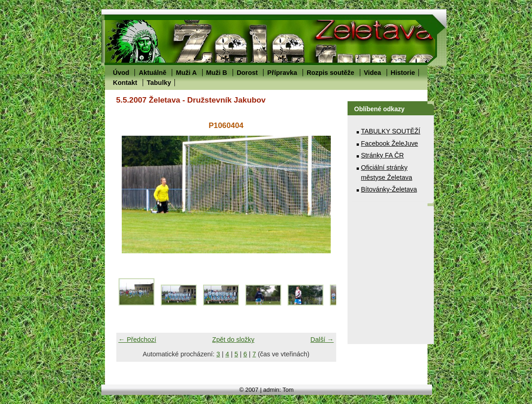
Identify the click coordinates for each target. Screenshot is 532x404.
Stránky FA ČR (383, 155)
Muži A (186, 73)
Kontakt (125, 83)
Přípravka (282, 73)
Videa (373, 73)
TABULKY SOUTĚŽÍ (391, 131)
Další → (322, 340)
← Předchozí (137, 340)
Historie (403, 73)
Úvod (121, 73)
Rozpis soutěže (331, 73)
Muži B (217, 73)
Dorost (247, 73)
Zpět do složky (233, 340)
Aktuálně (152, 73)
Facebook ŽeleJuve (390, 143)
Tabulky (159, 83)
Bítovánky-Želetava (389, 189)
